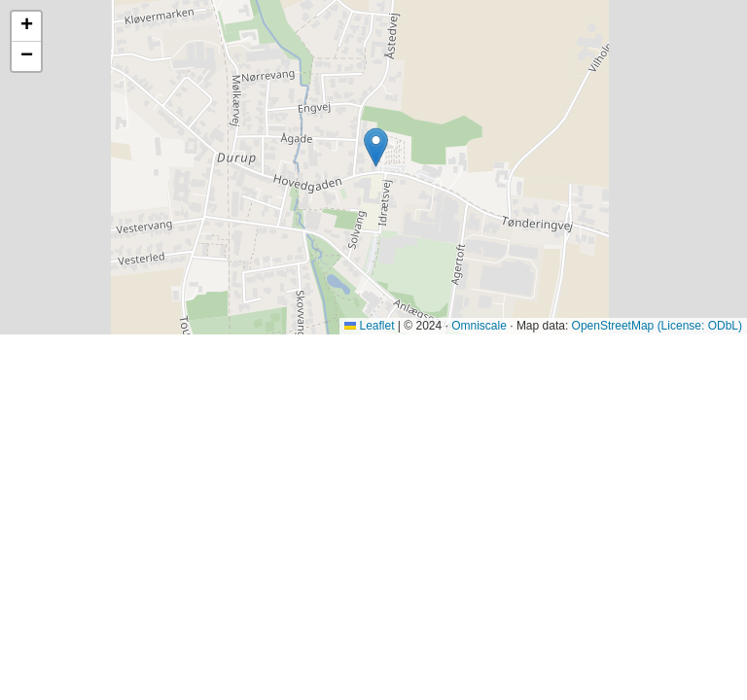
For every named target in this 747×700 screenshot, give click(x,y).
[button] (376, 147)
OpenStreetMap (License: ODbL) (657, 326)
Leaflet (369, 326)
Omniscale (479, 326)
